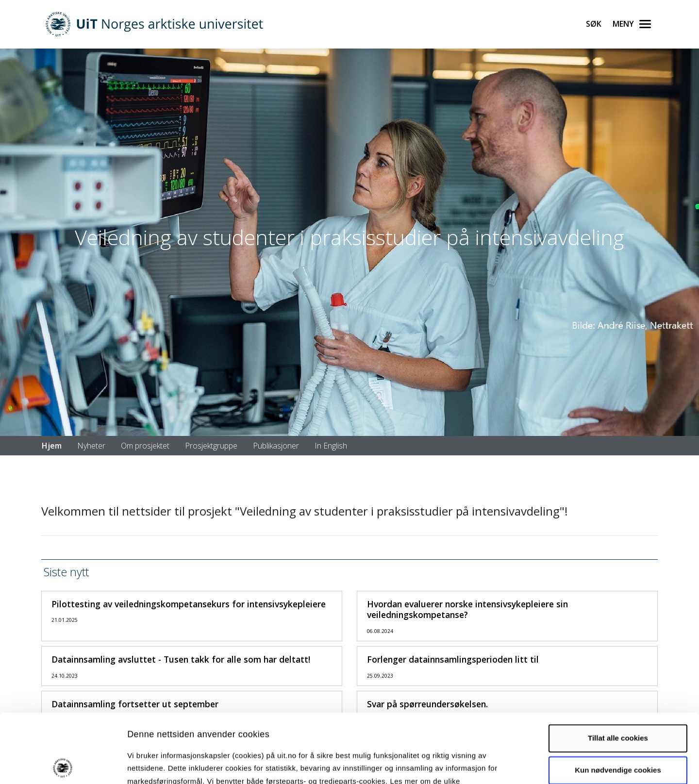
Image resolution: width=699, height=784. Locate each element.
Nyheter (91, 446)
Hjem (52, 446)
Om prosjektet (145, 446)
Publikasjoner (276, 446)
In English (331, 446)
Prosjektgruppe (211, 446)
